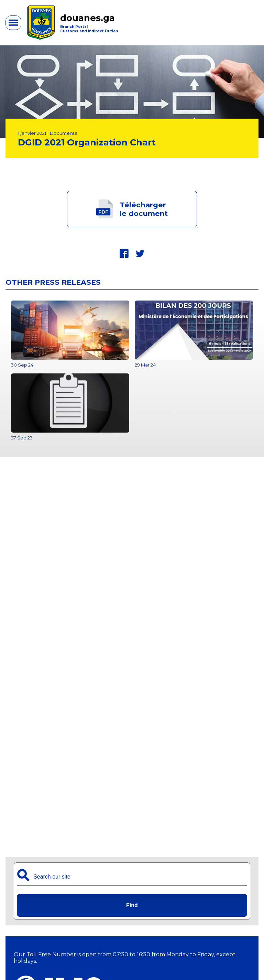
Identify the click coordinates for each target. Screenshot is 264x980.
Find (132, 905)
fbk (124, 253)
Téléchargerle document (144, 209)
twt (140, 253)
